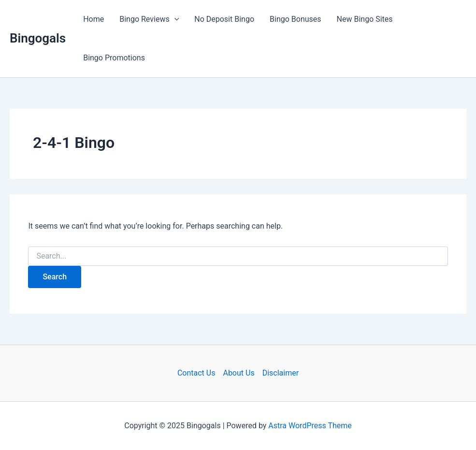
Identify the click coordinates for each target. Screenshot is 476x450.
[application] (174, 19)
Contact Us (196, 373)
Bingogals (38, 38)
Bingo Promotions (114, 58)
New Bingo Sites (365, 19)
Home (94, 19)
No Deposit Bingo (224, 19)
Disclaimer (281, 373)
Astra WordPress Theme (310, 426)
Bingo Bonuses (296, 19)
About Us (238, 373)
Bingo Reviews (149, 19)
